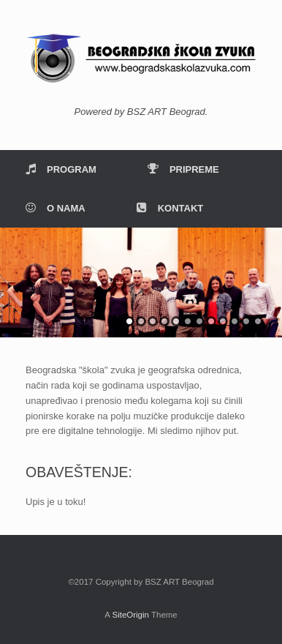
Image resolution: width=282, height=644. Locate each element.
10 (235, 321)
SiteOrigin (130, 615)
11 (246, 321)
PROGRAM (61, 169)
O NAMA (56, 208)
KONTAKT (170, 208)
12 (258, 321)
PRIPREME (183, 169)
